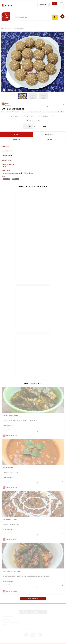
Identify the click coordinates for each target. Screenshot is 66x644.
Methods (16, 139)
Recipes (9, 29)
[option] (33, 62)
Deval (5, 103)
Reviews (49, 139)
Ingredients (49, 134)
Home (3, 29)
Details (16, 134)
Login (55, 3)
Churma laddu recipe (19, 29)
